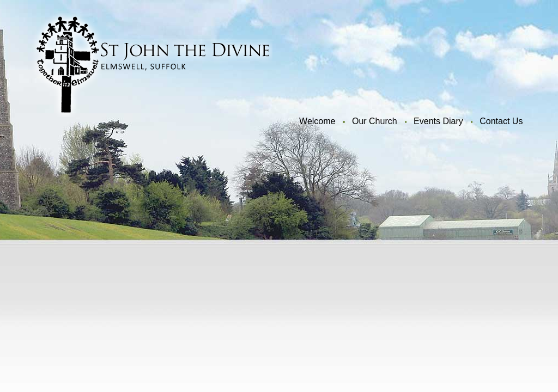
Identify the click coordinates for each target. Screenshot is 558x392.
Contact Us (501, 121)
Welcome (317, 121)
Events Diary (438, 121)
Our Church (375, 121)
